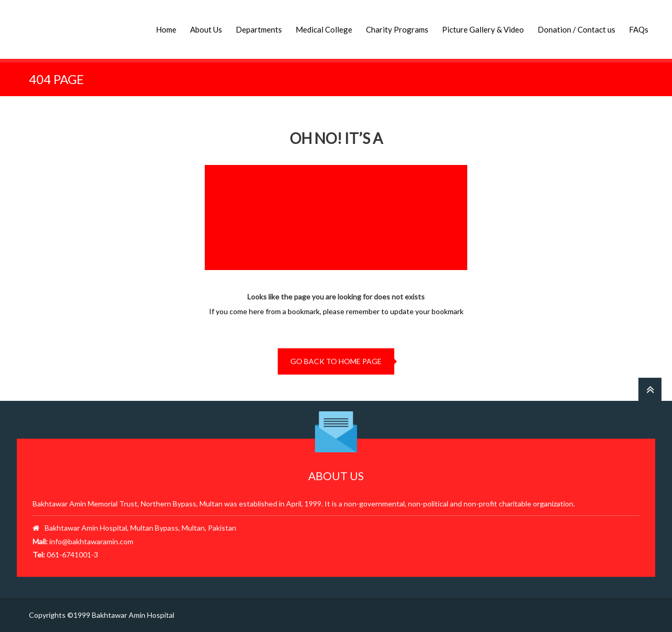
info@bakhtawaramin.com (91, 541)
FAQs (639, 29)
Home (166, 29)
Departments (259, 29)
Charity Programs (397, 29)
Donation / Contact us (576, 29)
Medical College (324, 29)
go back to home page (336, 361)
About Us (206, 29)
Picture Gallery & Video (483, 29)
